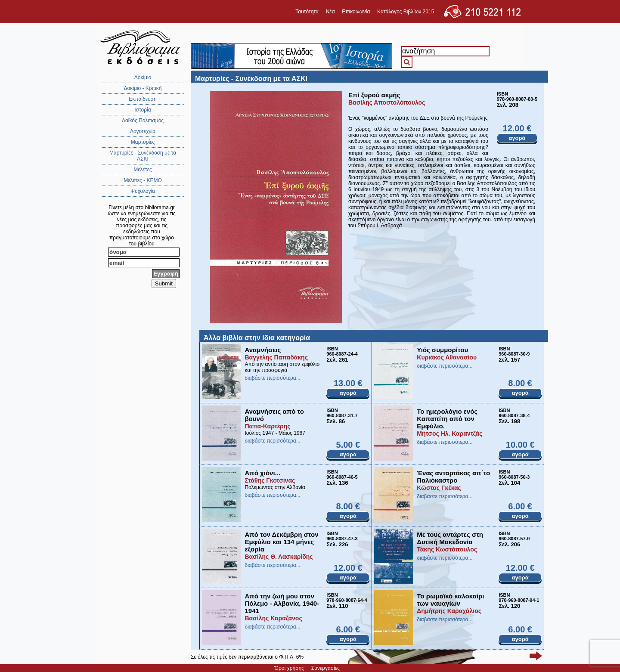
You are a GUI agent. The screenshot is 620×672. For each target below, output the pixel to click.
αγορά (517, 138)
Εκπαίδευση (143, 99)
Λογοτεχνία (143, 131)
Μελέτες (143, 170)
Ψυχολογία (143, 191)
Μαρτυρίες (143, 142)
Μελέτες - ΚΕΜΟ (143, 180)
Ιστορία (143, 110)
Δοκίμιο (143, 77)
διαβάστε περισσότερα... (272, 378)
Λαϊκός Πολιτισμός (143, 121)
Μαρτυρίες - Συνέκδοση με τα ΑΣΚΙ (143, 156)
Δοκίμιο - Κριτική (143, 88)
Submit (164, 283)
